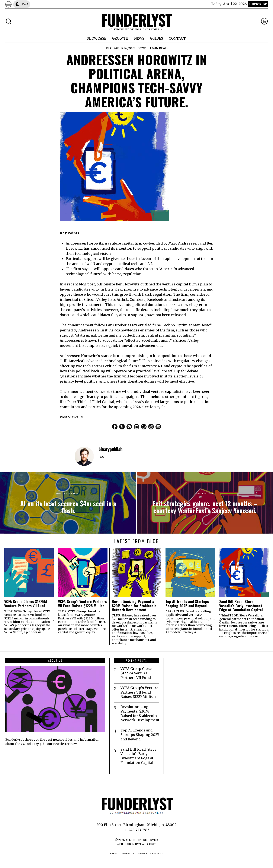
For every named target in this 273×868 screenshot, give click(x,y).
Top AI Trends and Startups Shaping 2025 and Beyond (187, 604)
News (142, 48)
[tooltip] (264, 21)
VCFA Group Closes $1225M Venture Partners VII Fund (26, 604)
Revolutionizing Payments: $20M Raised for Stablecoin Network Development (134, 606)
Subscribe (258, 4)
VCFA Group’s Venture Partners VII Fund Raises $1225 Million (82, 604)
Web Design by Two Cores (136, 844)
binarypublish (110, 449)
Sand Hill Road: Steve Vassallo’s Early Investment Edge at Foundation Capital (241, 606)
